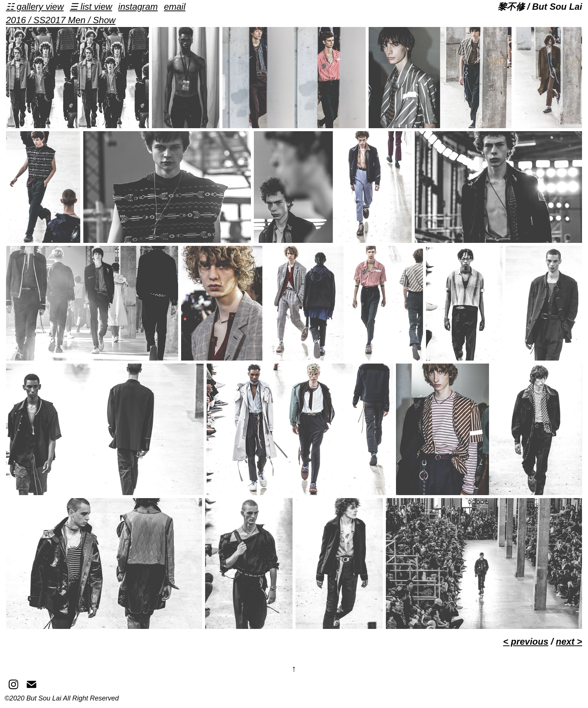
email (175, 7)
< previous (526, 641)
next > (569, 641)
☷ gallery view (35, 7)
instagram (138, 7)
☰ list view (91, 7)
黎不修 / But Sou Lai (540, 7)
